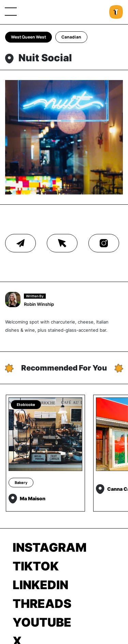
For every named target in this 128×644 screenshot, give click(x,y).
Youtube (42, 622)
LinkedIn (40, 585)
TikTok (36, 566)
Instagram (50, 547)
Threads (42, 603)
